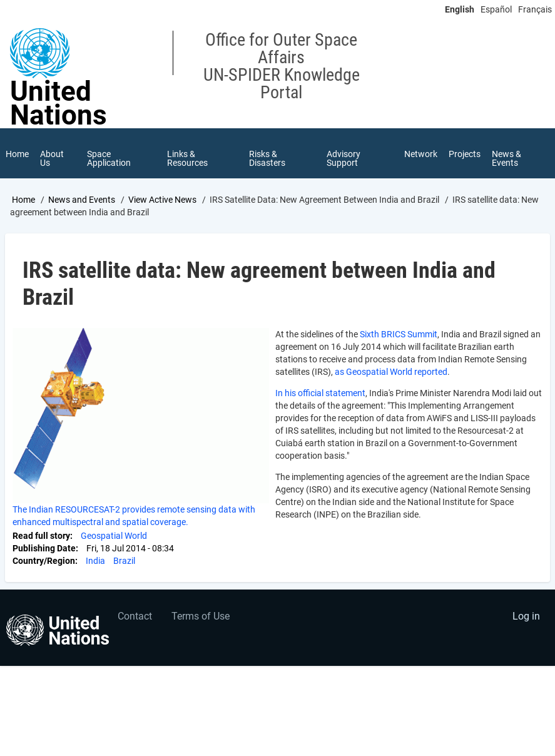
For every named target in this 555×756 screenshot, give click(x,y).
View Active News (162, 200)
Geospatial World (114, 536)
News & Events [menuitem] (507, 158)
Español (496, 9)
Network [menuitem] (421, 154)
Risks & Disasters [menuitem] (267, 158)
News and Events (82, 200)
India (95, 561)
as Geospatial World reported (391, 372)
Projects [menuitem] (465, 154)
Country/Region (44, 561)
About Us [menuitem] (52, 158)
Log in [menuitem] (526, 616)
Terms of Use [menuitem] (201, 616)
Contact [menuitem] (135, 616)
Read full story (41, 536)
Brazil (124, 561)
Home (23, 200)
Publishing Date (44, 548)
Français (535, 9)
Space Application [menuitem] (109, 158)
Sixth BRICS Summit (398, 334)
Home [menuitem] (17, 154)
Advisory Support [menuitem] (344, 158)
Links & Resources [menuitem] (187, 158)
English (460, 9)
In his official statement (320, 393)
